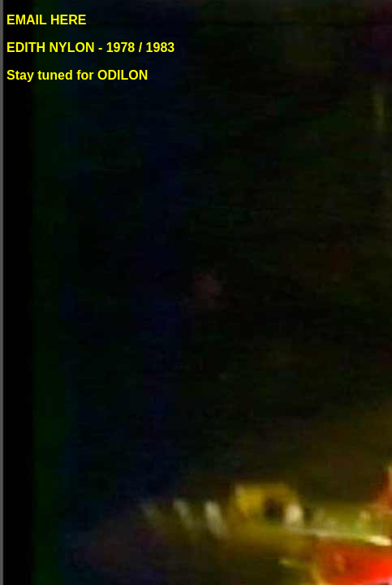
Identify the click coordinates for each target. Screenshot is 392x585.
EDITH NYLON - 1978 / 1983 (93, 48)
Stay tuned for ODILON (79, 75)
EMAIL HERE (46, 20)
